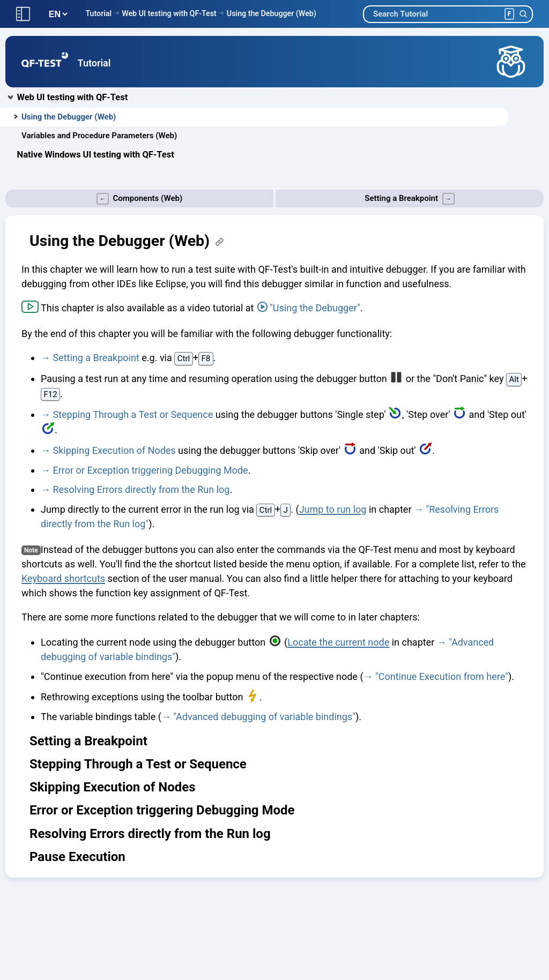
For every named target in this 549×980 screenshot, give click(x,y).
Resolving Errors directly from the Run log (141, 489)
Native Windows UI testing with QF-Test (96, 155)
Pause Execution (77, 857)
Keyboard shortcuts (63, 578)
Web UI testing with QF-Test (169, 13)
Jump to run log (333, 509)
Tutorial (98, 13)
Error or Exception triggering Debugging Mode (150, 470)
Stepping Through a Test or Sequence (133, 414)
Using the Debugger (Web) (272, 13)
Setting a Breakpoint (96, 358)
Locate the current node (338, 642)
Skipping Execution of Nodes (114, 450)
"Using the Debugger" (315, 308)
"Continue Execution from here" (442, 676)
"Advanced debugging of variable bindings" (264, 717)
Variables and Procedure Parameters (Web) (99, 136)
